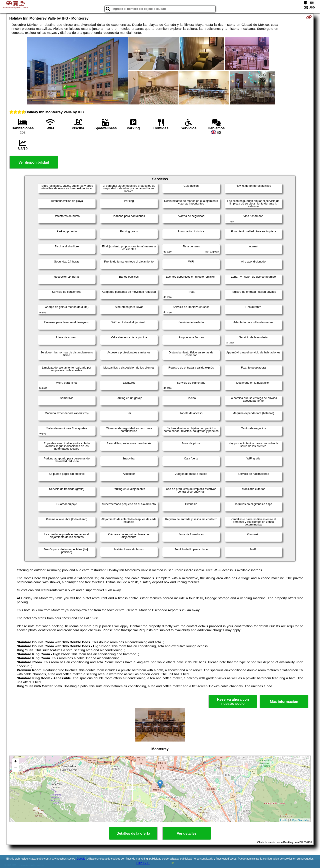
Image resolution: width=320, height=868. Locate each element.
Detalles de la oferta (133, 833)
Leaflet (284, 820)
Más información (284, 702)
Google (81, 859)
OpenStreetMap (301, 820)
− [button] (16, 768)
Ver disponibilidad (34, 162)
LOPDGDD (143, 863)
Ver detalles (187, 833)
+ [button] (16, 762)
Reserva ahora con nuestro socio (233, 702)
